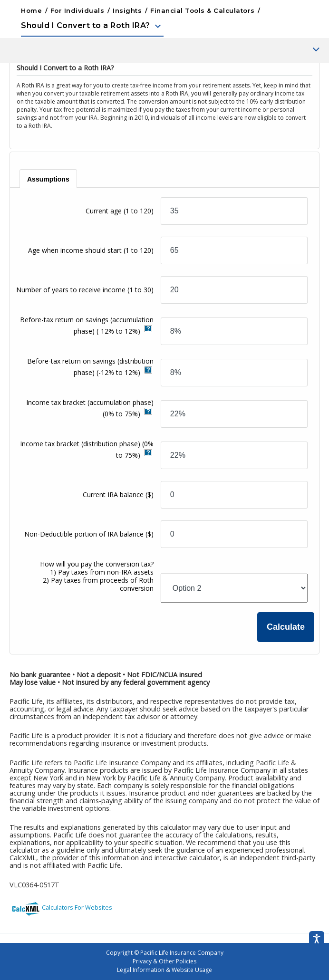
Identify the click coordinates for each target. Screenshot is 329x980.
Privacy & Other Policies (164, 961)
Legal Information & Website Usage (164, 970)
